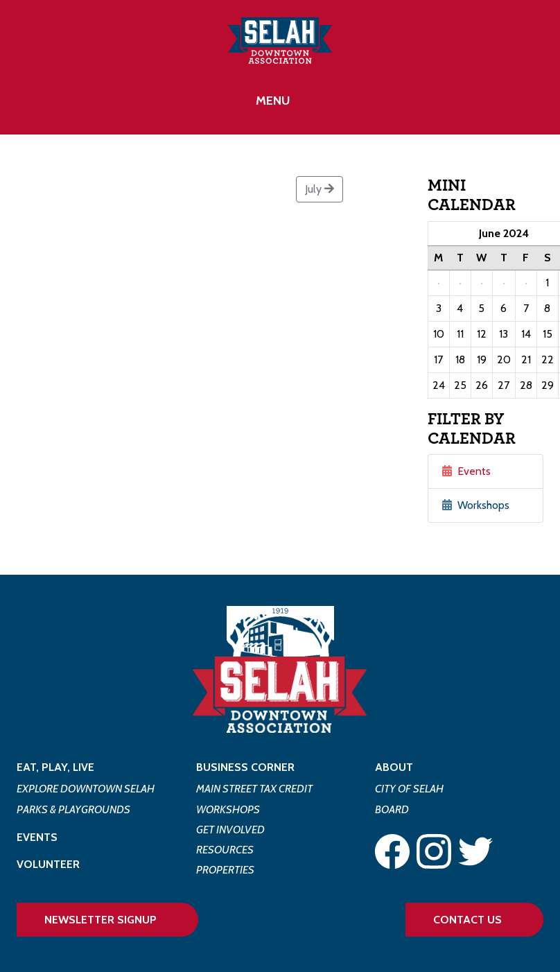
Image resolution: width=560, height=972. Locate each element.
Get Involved (230, 830)
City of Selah (409, 789)
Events (466, 471)
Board (392, 809)
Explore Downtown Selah (86, 789)
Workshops (476, 505)
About (394, 767)
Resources (225, 850)
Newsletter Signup (100, 920)
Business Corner (245, 767)
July (320, 189)
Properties (225, 870)
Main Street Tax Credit (254, 789)
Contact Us (467, 920)
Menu (273, 101)
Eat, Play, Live (55, 767)
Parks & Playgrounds (73, 809)
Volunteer (48, 864)
